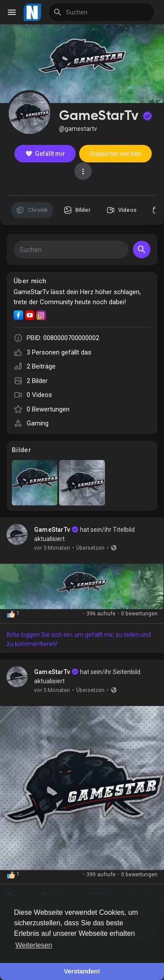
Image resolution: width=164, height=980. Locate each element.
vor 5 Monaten (52, 548)
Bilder (77, 210)
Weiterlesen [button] (34, 945)
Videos (122, 210)
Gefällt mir (45, 154)
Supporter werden (115, 154)
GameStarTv (52, 530)
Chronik (32, 210)
